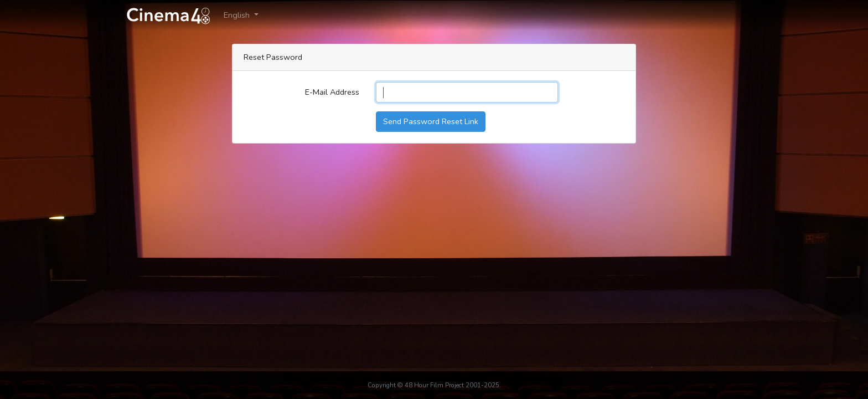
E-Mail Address (332, 92)
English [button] (238, 15)
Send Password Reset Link (431, 121)
